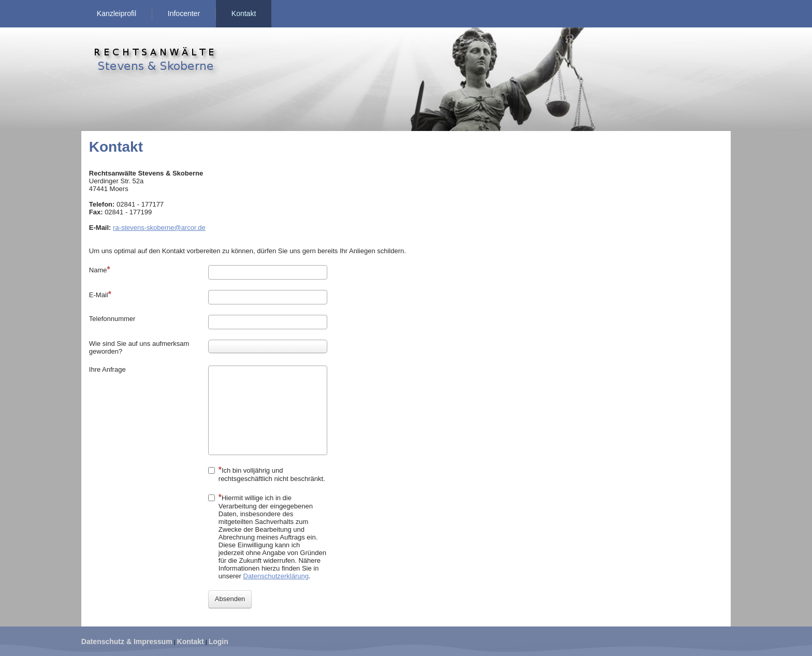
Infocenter (184, 13)
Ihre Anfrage (107, 369)
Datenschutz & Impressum (127, 642)
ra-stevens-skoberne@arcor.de (159, 228)
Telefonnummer (112, 319)
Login (219, 642)
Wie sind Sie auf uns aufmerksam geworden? (139, 347)
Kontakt (244, 13)
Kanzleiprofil (117, 13)
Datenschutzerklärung (276, 576)
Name (100, 269)
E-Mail (100, 294)
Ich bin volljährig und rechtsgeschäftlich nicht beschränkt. (267, 474)
